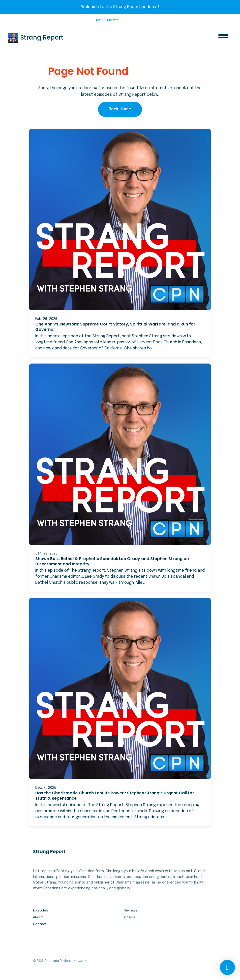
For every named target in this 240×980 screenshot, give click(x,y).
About (38, 917)
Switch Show (106, 20)
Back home (120, 109)
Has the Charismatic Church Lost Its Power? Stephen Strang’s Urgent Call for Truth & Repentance (115, 796)
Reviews (131, 911)
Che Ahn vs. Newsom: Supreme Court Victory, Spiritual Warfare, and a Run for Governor (115, 327)
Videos (129, 917)
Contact (40, 924)
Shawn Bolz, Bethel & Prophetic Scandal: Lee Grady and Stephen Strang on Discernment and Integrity (112, 561)
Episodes (41, 911)
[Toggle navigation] (223, 38)
